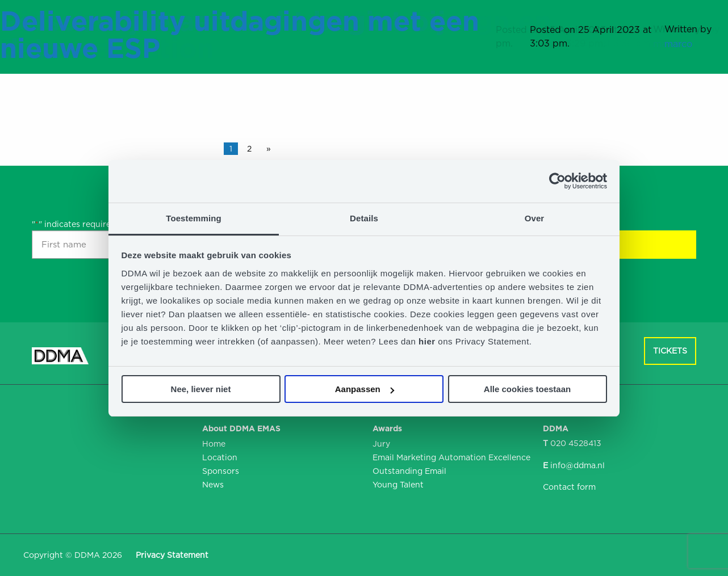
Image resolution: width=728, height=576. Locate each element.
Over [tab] (535, 218)
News (213, 485)
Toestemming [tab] (194, 218)
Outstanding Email (409, 471)
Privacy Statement (172, 555)
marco (678, 44)
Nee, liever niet (201, 389)
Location (220, 457)
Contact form (569, 487)
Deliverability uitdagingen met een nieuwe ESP (240, 35)
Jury (381, 444)
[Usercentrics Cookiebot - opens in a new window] (557, 181)
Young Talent (398, 485)
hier (428, 341)
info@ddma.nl (578, 465)
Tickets (670, 351)
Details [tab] (364, 218)
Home (214, 444)
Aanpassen (365, 389)
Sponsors (221, 471)
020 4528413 (576, 443)
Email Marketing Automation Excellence (449, 457)
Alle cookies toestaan (527, 389)
